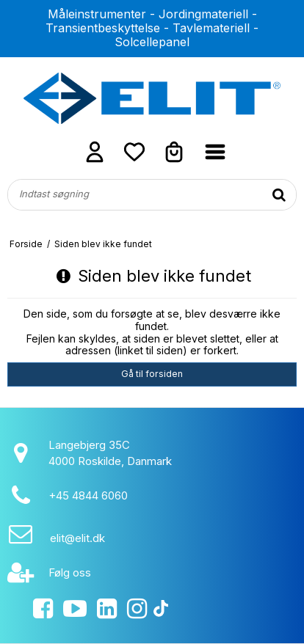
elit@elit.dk (77, 538)
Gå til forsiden (152, 374)
